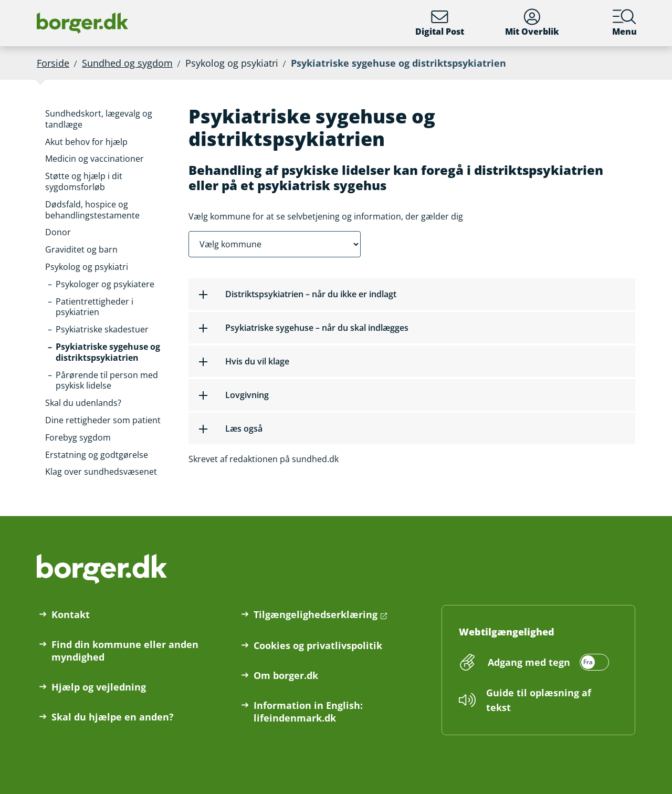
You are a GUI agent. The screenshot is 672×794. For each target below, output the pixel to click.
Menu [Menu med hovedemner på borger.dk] (624, 23)
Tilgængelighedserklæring (316, 614)
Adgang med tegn (529, 662)
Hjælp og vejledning (99, 687)
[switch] (547, 662)
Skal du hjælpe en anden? (113, 717)
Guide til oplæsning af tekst (539, 700)
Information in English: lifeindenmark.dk (308, 712)
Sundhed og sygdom (127, 63)
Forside (53, 63)
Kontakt (71, 614)
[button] (108, 119)
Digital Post (440, 23)
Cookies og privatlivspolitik (318, 645)
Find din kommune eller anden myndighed (125, 651)
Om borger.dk (286, 675)
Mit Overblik (532, 23)
